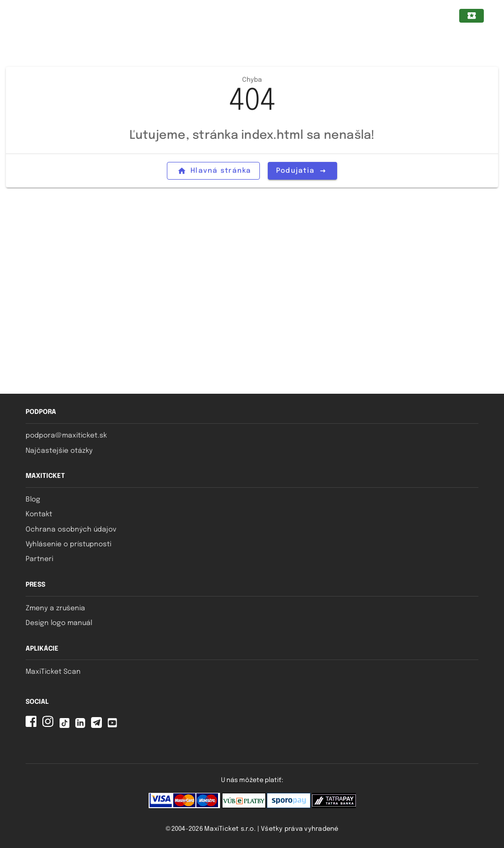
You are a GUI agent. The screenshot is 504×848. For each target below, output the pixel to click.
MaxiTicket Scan (53, 672)
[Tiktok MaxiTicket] (66, 726)
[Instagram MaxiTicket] (50, 726)
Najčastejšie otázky (59, 451)
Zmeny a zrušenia (55, 608)
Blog (33, 500)
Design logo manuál (59, 623)
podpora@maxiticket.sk (66, 436)
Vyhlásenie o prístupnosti (68, 544)
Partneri (39, 559)
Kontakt (39, 514)
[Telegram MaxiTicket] (98, 726)
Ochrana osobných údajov (71, 530)
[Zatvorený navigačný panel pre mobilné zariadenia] (26, 16)
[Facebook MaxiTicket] (33, 726)
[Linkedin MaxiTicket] (82, 726)
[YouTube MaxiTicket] (114, 726)
